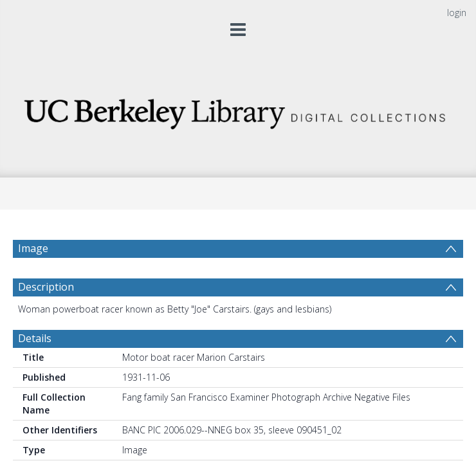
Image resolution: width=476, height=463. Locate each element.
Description (46, 318)
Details (35, 369)
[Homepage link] (238, 110)
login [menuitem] (457, 13)
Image (33, 248)
